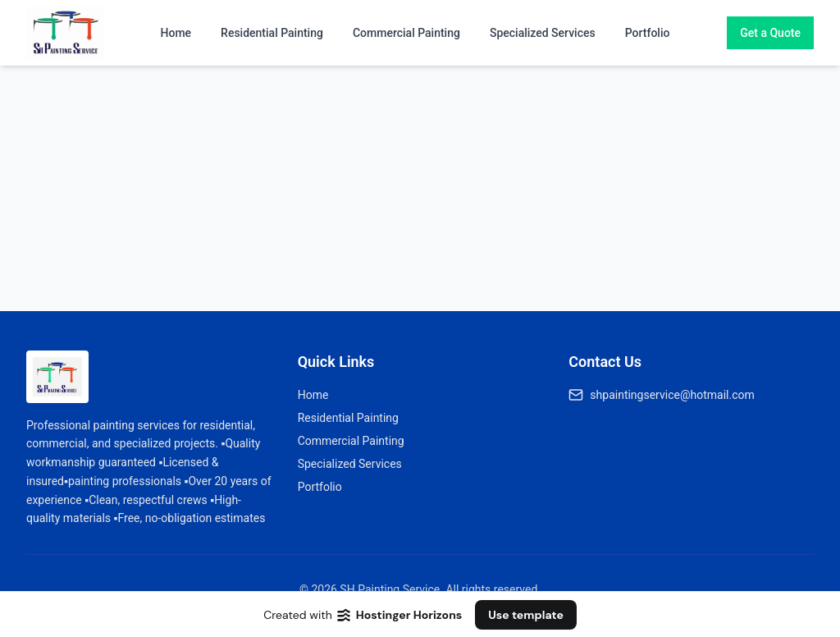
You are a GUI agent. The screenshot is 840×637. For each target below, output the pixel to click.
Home (176, 33)
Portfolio (648, 33)
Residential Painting (272, 33)
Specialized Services (543, 33)
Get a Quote (770, 33)
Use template (526, 615)
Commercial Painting (406, 33)
